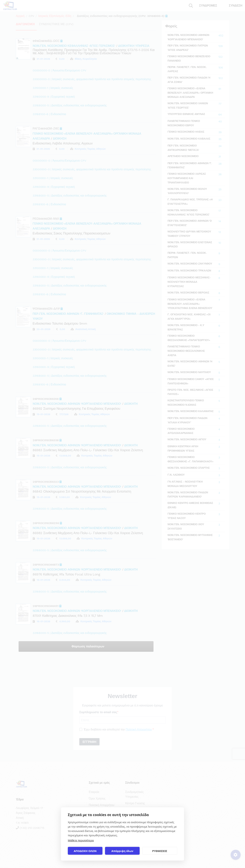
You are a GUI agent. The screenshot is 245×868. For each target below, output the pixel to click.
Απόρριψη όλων (122, 851)
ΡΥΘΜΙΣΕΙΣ (160, 851)
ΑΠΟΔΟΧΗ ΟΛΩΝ (85, 851)
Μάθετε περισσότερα (81, 840)
